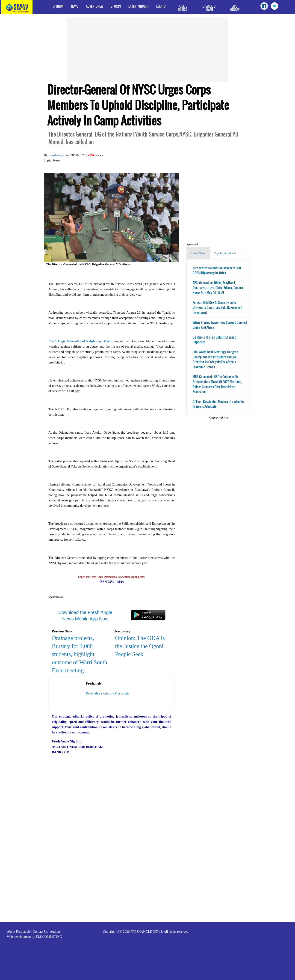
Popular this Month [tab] (225, 253)
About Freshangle (19, 932)
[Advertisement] (147, 50)
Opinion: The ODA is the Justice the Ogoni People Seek (140, 646)
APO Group (235, 8)
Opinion (58, 6)
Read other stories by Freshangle (108, 693)
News (75, 6)
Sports (116, 6)
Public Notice (183, 8)
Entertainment (139, 6)
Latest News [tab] (198, 253)
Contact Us (40, 932)
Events (161, 6)
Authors (55, 932)
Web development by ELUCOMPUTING (34, 937)
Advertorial (95, 6)
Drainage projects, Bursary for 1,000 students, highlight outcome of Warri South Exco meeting (80, 654)
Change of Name (210, 8)
